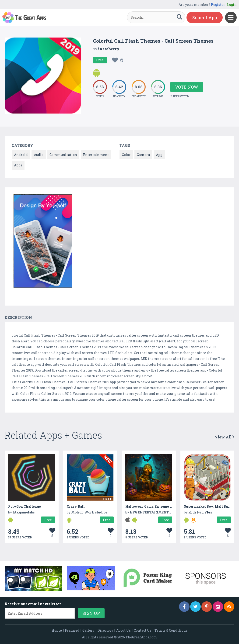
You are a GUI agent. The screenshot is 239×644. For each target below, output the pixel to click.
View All (225, 437)
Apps (18, 165)
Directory (105, 630)
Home (57, 630)
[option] (43, 242)
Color (126, 155)
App (159, 155)
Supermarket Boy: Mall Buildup (211, 506)
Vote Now (187, 87)
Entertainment (96, 155)
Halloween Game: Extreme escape (153, 506)
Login (232, 5)
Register (218, 5)
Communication (63, 155)
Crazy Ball (76, 506)
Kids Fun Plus (200, 512)
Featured (72, 630)
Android (21, 155)
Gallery (88, 630)
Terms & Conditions (171, 630)
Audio (39, 155)
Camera (143, 155)
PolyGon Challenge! (25, 506)
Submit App (205, 17)
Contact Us (143, 630)
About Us (123, 630)
